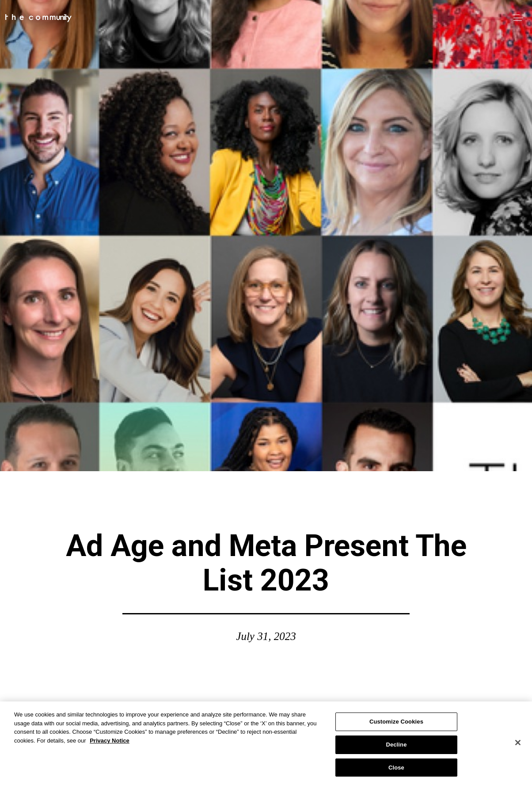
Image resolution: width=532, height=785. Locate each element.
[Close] (518, 746)
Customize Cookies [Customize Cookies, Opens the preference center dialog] (396, 725)
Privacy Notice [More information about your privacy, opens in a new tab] (110, 744)
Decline (396, 748)
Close (396, 771)
